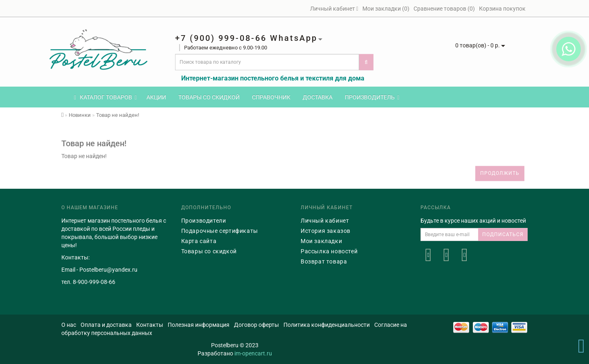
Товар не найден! (118, 115)
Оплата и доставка (106, 325)
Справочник (271, 97)
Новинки (80, 115)
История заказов (326, 231)
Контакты (150, 325)
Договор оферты (256, 325)
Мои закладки (321, 241)
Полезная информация (199, 325)
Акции (156, 97)
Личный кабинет (325, 221)
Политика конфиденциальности (327, 325)
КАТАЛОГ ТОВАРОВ (105, 97)
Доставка (318, 97)
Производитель (372, 97)
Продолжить (500, 173)
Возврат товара (324, 261)
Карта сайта (199, 241)
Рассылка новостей (329, 251)
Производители (204, 221)
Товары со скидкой (209, 97)
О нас (69, 325)
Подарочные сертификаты (220, 231)
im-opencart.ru (253, 353)
